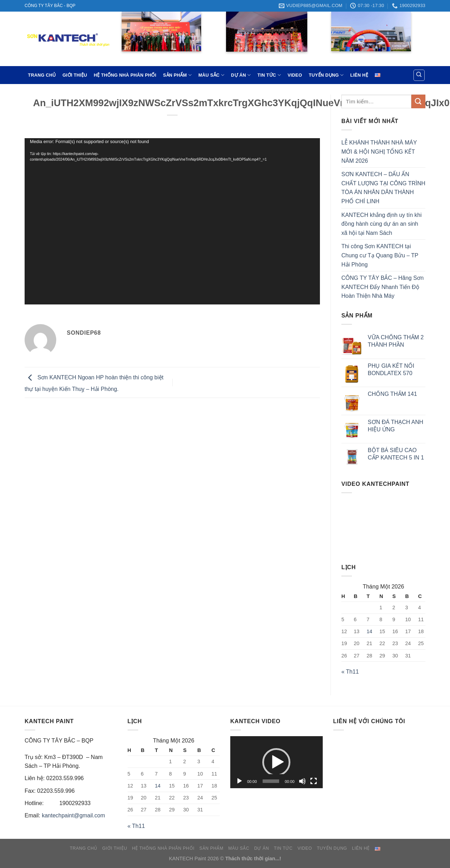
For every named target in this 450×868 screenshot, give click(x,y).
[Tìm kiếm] (419, 75)
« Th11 (350, 672)
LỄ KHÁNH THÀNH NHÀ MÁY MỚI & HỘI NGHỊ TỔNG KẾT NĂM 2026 (379, 152)
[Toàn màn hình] (314, 781)
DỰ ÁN (241, 75)
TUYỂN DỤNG (326, 75)
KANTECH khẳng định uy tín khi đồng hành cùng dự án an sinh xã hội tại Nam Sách (381, 224)
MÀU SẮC (211, 75)
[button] (276, 762)
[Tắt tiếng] (302, 781)
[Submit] (418, 101)
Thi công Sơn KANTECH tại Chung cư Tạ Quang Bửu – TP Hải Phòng (380, 255)
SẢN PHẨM (177, 75)
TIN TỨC (269, 75)
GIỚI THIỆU (75, 75)
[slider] (271, 781)
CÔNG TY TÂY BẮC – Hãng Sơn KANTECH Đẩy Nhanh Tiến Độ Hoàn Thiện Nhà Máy (382, 287)
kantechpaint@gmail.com (73, 815)
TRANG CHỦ (42, 75)
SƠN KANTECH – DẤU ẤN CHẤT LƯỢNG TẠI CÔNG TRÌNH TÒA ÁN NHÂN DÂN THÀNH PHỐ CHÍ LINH (383, 188)
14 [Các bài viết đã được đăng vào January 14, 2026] (369, 631)
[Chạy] (239, 781)
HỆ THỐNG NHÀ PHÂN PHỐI (125, 75)
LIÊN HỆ (359, 75)
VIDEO (295, 75)
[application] (172, 221)
